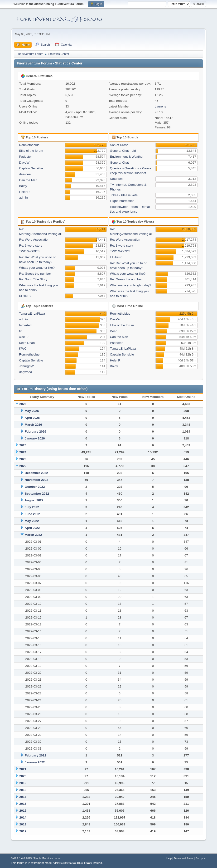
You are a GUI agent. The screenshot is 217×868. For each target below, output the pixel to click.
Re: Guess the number (35, 274)
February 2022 (35, 755)
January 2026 (35, 438)
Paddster (25, 157)
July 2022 (32, 507)
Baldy (23, 186)
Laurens (160, 106)
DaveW (24, 163)
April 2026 (32, 418)
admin (23, 197)
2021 (23, 769)
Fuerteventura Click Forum (76, 863)
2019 (23, 783)
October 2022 (35, 487)
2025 (23, 445)
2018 (23, 790)
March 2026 (33, 425)
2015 (23, 811)
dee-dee (25, 174)
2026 (23, 404)
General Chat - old (123, 151)
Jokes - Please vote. (124, 195)
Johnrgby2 (26, 366)
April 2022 (32, 528)
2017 (23, 797)
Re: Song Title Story (33, 279)
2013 (23, 824)
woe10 (24, 337)
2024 (23, 452)
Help (169, 858)
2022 (23, 466)
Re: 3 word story (31, 246)
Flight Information (122, 201)
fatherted (25, 325)
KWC (23, 349)
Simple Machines (43, 858)
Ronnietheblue (29, 145)
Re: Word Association (34, 240)
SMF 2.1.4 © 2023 (21, 858)
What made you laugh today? (131, 285)
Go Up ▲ (201, 858)
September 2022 (37, 494)
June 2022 (32, 514)
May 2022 (32, 521)
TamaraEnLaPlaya (32, 314)
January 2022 (35, 762)
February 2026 (35, 432)
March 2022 (33, 535)
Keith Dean (27, 343)
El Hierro (25, 296)
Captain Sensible (31, 168)
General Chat (119, 163)
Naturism (116, 179)
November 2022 (36, 480)
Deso (114, 331)
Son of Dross (119, 145)
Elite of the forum (31, 151)
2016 (23, 804)
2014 (23, 817)
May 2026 (32, 411)
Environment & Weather (127, 157)
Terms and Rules (184, 858)
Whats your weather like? (37, 268)
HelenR (24, 192)
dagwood (25, 372)
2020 (23, 776)
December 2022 (36, 473)
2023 (23, 459)
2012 (23, 831)
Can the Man (28, 180)
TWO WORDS (29, 251)
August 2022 (34, 500)
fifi (21, 331)
